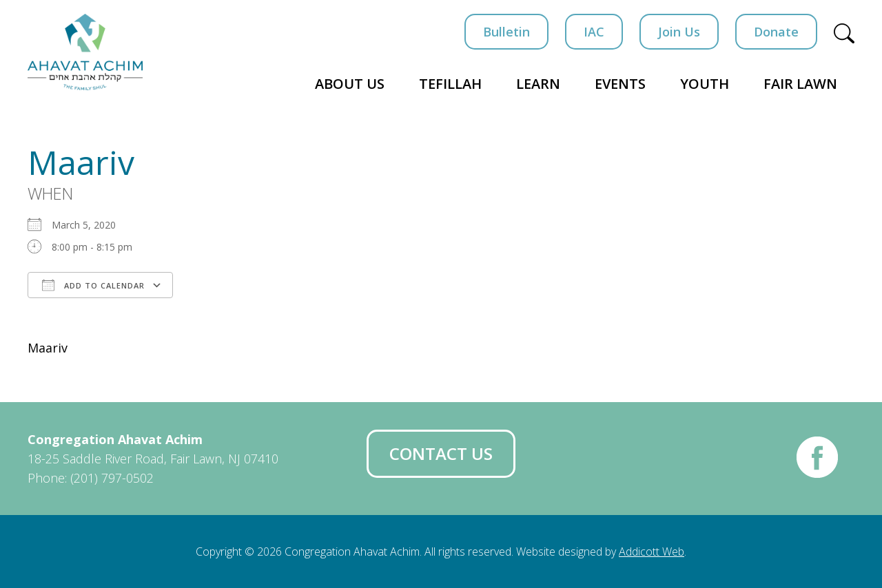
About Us (350, 84)
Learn (538, 84)
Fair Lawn (800, 84)
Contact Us (441, 453)
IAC (594, 32)
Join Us (679, 32)
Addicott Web (652, 552)
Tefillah (450, 84)
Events (620, 84)
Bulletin (506, 32)
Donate (776, 32)
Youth (705, 84)
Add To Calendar (93, 285)
